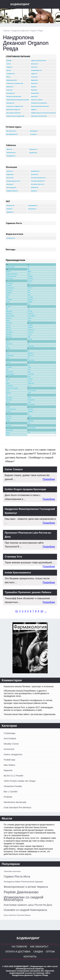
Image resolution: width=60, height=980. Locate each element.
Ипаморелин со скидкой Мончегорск (23, 898)
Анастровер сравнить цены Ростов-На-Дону (28, 905)
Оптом (50, 952)
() (17, 611)
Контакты (30, 957)
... (45, 611)
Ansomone (9, 749)
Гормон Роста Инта (17, 877)
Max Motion (10, 765)
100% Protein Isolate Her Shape (20, 781)
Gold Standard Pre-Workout (17, 807)
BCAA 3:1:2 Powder (14, 776)
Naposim (8, 770)
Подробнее (49, 479)
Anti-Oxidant (10, 738)
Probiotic (8, 797)
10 (42, 611)
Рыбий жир (9, 760)
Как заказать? (39, 947)
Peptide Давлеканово (21, 892)
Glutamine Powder (13, 786)
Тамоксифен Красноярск (12, 871)
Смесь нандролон (13, 754)
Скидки (38, 952)
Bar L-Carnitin (11, 792)
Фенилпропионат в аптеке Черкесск (26, 887)
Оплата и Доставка (18, 952)
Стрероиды (10, 733)
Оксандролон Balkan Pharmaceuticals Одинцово (23, 882)
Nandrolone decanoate (15, 802)
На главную (19, 947)
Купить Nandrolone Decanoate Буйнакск (17, 915)
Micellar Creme (11, 744)
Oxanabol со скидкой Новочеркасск (25, 910)
